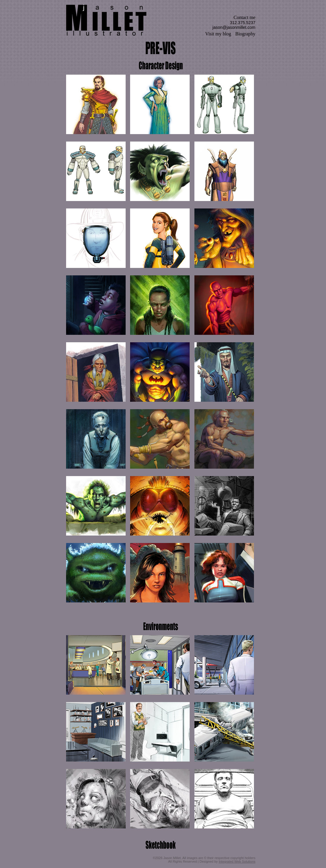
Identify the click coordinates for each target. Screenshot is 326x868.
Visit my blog (218, 34)
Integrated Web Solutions (237, 861)
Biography (245, 34)
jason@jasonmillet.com (234, 27)
